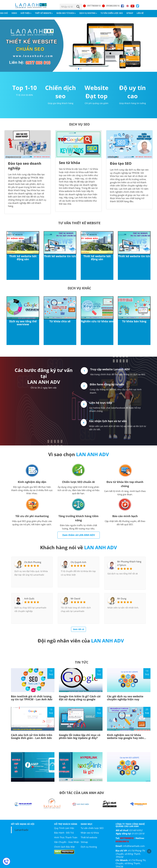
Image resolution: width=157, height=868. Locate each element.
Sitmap (130, 13)
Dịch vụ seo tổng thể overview (23, 323)
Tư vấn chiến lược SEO (112, 13)
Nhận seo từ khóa (66, 13)
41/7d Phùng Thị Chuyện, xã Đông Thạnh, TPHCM (130, 854)
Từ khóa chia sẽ (60, 321)
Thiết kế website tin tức (60, 256)
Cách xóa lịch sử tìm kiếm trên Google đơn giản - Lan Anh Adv (32, 736)
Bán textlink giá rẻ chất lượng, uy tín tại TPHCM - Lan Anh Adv (32, 698)
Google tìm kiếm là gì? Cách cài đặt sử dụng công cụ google (80, 698)
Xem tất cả (78, 629)
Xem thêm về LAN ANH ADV (79, 535)
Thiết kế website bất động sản (23, 258)
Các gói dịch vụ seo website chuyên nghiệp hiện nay (125, 698)
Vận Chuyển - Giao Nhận (67, 842)
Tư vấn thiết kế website (79, 223)
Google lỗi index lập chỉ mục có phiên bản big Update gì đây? (80, 736)
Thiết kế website (44, 13)
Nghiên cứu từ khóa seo (97, 321)
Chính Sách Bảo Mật (64, 847)
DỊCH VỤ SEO (79, 124)
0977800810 (92, 6)
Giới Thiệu (26, 13)
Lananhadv (22, 830)
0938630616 (111, 6)
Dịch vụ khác (79, 288)
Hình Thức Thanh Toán (66, 837)
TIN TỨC (82, 662)
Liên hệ (140, 13)
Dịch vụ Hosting (88, 13)
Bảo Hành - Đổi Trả (64, 833)
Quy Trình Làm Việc (64, 828)
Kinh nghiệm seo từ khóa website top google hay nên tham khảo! (125, 738)
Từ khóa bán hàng (134, 321)
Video (14, 13)
